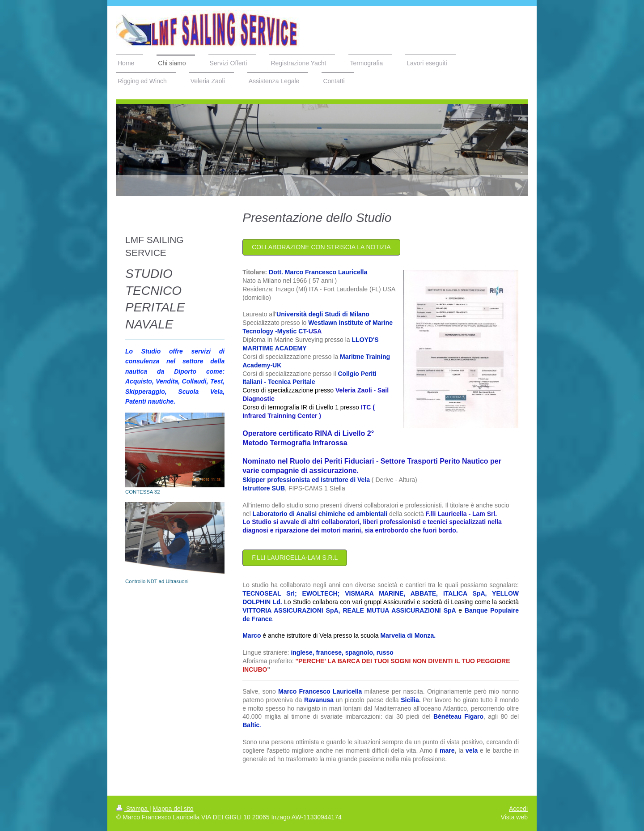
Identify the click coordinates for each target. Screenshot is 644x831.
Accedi (518, 809)
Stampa (133, 809)
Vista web (514, 817)
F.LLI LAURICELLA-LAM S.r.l (295, 558)
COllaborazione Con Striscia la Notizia (321, 247)
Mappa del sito (173, 809)
